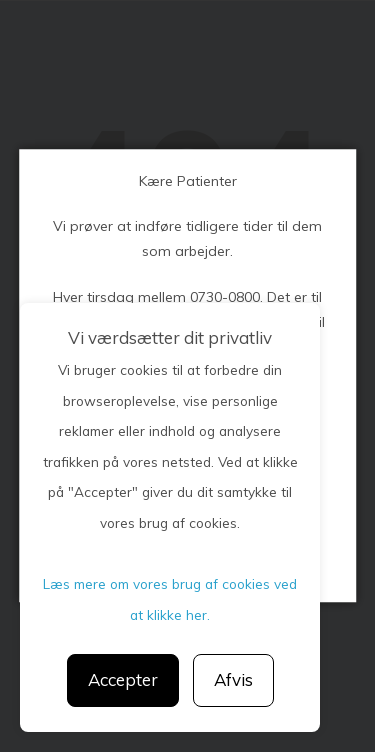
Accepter (123, 679)
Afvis (233, 679)
